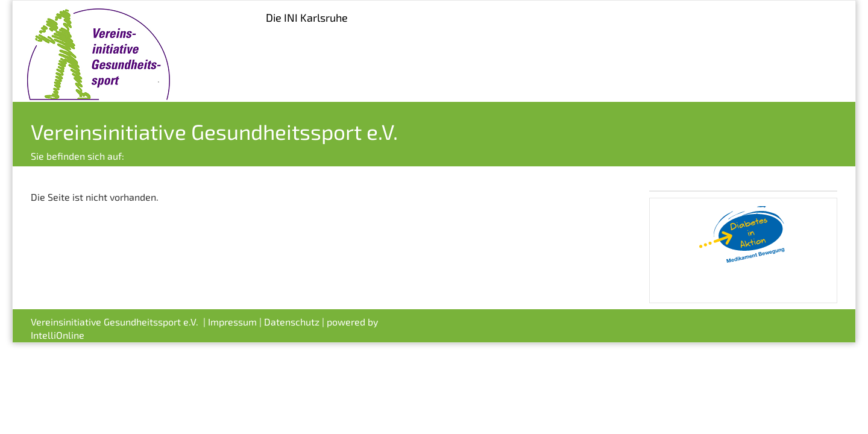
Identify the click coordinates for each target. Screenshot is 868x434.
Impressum (232, 322)
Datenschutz (292, 322)
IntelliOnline (58, 335)
